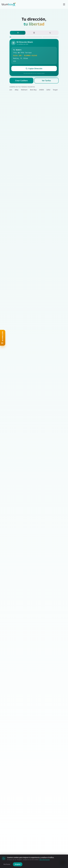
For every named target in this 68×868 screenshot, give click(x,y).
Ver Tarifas (46, 81)
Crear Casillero (21, 81)
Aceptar (18, 864)
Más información (45, 860)
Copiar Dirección (34, 68)
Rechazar (7, 864)
